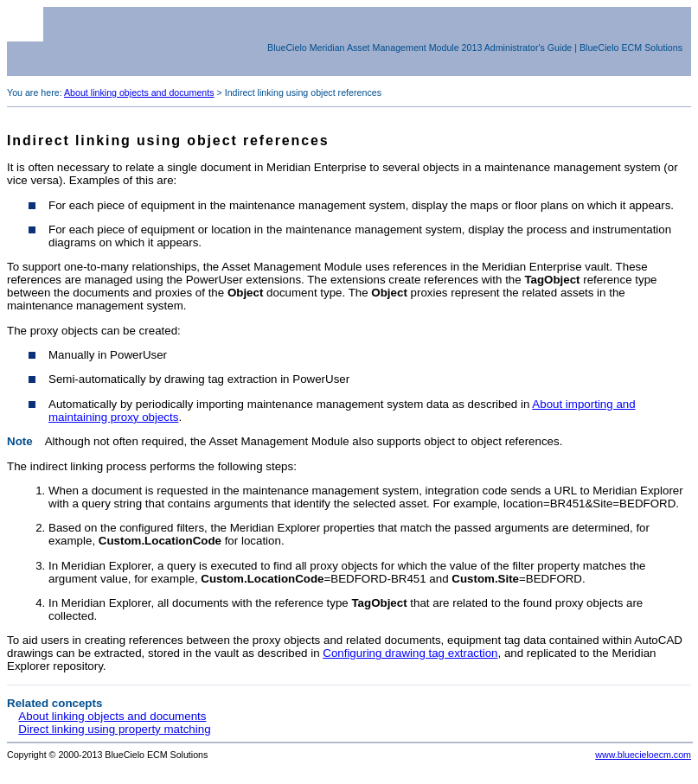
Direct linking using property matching (114, 729)
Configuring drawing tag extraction (410, 653)
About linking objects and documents (139, 92)
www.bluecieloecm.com (643, 755)
